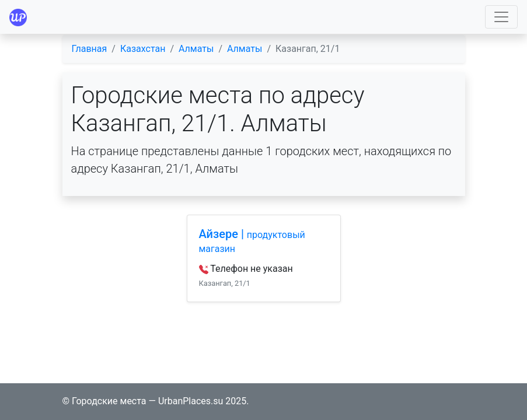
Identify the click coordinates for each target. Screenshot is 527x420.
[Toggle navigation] (501, 17)
